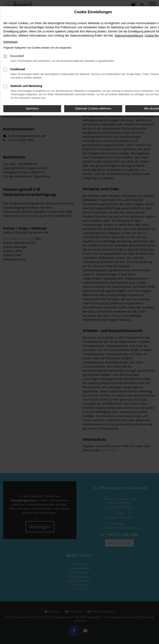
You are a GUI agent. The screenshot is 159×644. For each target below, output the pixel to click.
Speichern (32, 108)
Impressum (10, 42)
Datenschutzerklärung (129, 36)
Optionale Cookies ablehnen (93, 108)
